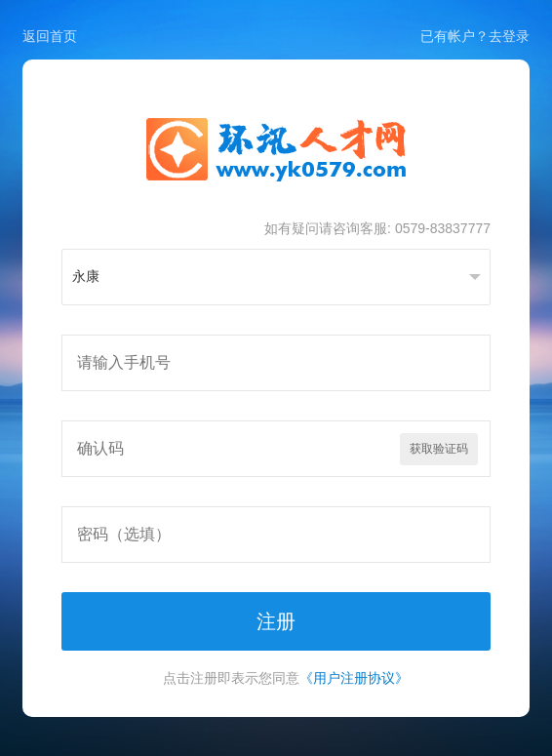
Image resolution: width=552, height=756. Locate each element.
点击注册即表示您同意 (286, 678)
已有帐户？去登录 (475, 36)
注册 (276, 621)
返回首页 (50, 36)
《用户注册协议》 (354, 678)
